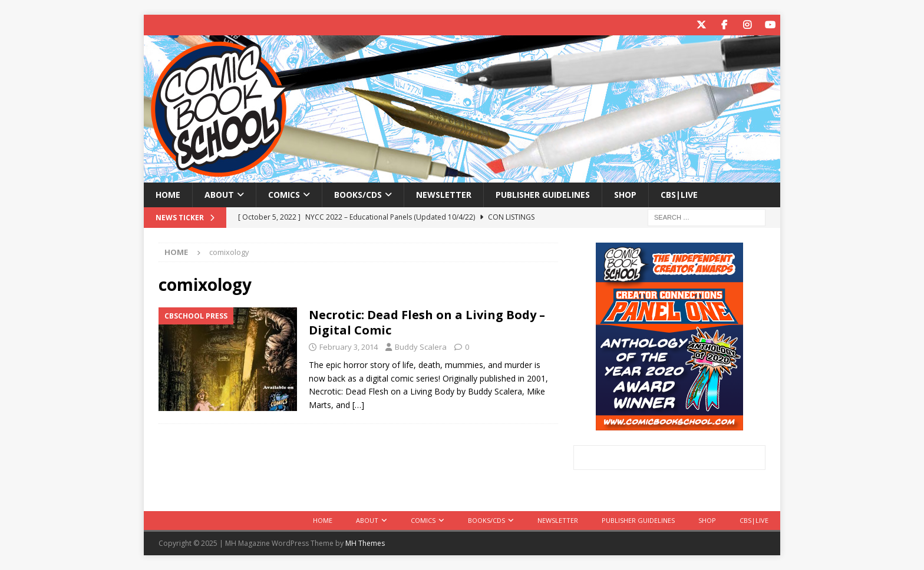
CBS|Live (679, 195)
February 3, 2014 (349, 347)
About (219, 195)
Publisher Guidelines (543, 195)
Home (168, 195)
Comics (284, 195)
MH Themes (365, 543)
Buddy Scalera (421, 347)
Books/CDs (358, 195)
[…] (358, 405)
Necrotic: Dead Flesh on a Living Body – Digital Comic (427, 322)
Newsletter (444, 195)
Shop (625, 195)
